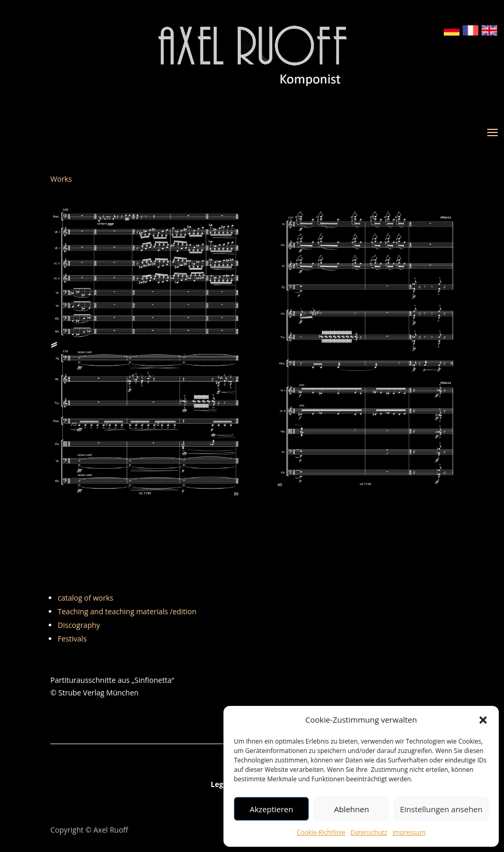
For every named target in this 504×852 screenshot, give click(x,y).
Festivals (72, 639)
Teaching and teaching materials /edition (127, 611)
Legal (221, 785)
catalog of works (85, 598)
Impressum (409, 832)
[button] (483, 720)
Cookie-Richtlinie (321, 832)
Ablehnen (351, 809)
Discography (79, 625)
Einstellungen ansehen (441, 809)
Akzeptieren (271, 809)
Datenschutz (369, 832)
